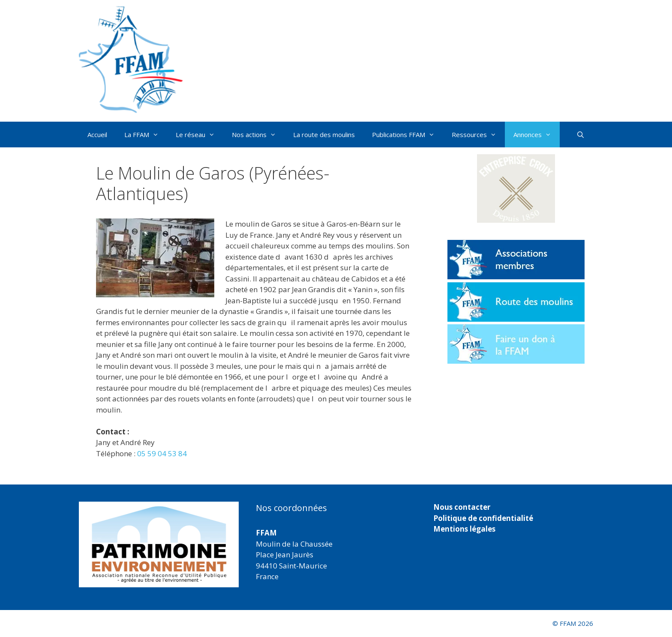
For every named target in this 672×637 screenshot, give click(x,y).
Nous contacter (462, 507)
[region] (159, 544)
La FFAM (146, 135)
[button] (516, 188)
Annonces (537, 135)
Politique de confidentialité (483, 518)
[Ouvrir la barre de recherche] (580, 135)
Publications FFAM (408, 135)
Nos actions (258, 135)
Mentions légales (464, 529)
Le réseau (199, 135)
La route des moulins (324, 135)
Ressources (478, 135)
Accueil (97, 135)
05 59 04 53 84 (162, 453)
